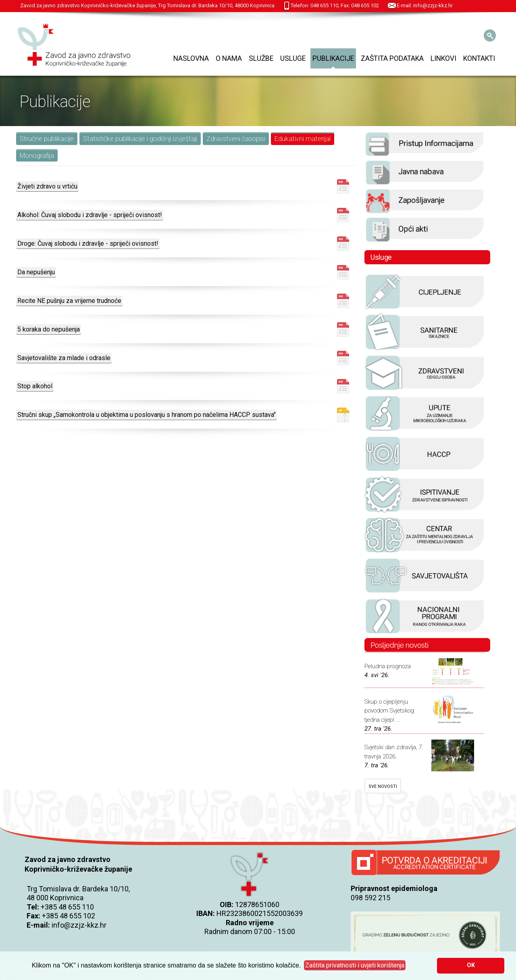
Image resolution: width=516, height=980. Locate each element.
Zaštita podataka (392, 58)
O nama (229, 58)
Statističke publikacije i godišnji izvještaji (140, 139)
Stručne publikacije (47, 139)
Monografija (37, 156)
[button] (355, 965)
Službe (261, 58)
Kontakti (479, 58)
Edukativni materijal (303, 139)
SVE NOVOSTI (383, 786)
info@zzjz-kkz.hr (79, 925)
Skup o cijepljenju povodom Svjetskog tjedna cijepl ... (389, 711)
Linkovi (443, 58)
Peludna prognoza (388, 666)
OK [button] (471, 965)
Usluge (293, 58)
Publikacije (333, 58)
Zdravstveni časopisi (236, 139)
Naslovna (191, 58)
